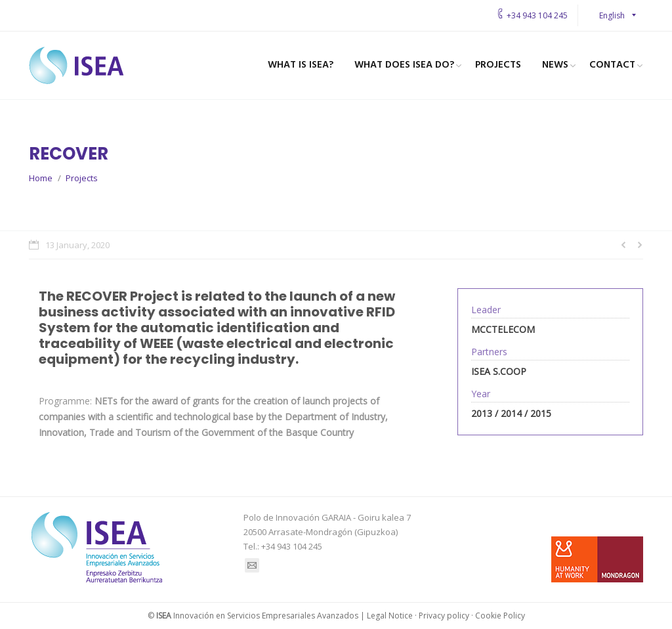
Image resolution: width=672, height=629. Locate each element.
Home (41, 178)
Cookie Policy (500, 616)
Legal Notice (390, 616)
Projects (82, 178)
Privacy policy (444, 616)
